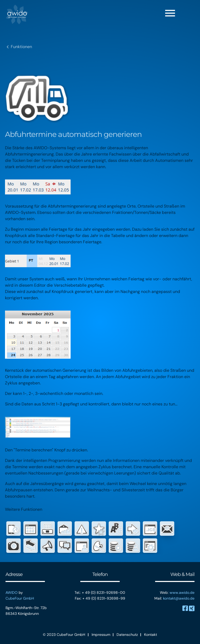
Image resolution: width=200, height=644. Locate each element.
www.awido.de (182, 593)
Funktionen (21, 47)
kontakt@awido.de (179, 598)
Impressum (101, 635)
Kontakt (151, 635)
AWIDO (12, 593)
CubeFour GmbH (20, 598)
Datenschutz (127, 635)
